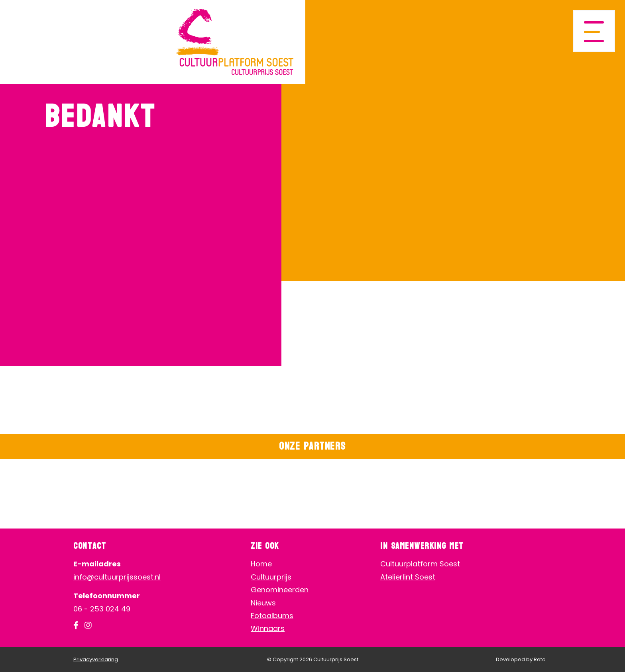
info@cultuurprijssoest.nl (117, 577)
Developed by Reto (521, 659)
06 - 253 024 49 (102, 609)
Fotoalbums (272, 616)
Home (261, 564)
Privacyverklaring (96, 659)
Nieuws (263, 603)
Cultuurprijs (271, 577)
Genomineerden (280, 590)
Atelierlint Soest (408, 577)
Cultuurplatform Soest (420, 564)
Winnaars (268, 628)
